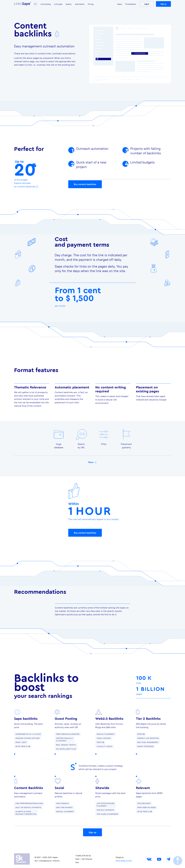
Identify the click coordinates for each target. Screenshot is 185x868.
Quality (69, 4)
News (120, 4)
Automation (80, 4)
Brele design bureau (124, 861)
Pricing (91, 4)
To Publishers (131, 4)
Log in (147, 4)
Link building (46, 4)
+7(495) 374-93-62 (83, 856)
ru (36, 4)
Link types (58, 4)
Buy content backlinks (85, 185)
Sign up (163, 4)
